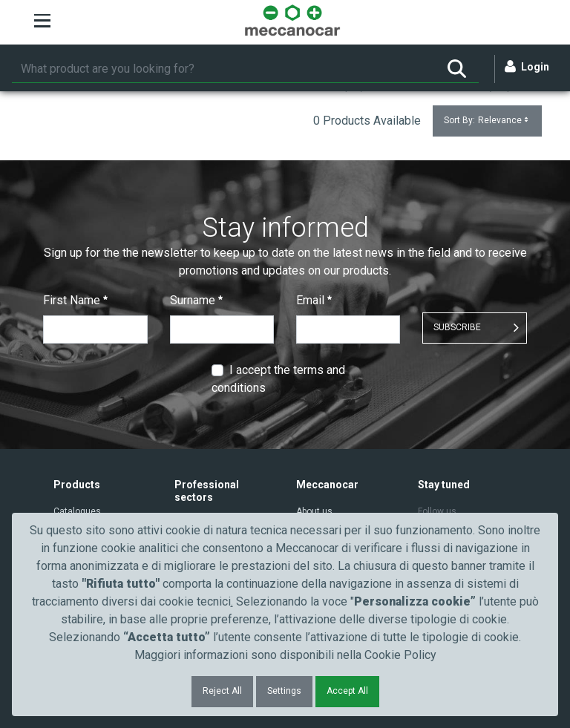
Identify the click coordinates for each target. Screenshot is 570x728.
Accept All (347, 691)
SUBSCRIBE (457, 327)
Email (314, 300)
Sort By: (487, 121)
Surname (196, 300)
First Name (75, 300)
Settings (284, 691)
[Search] (223, 69)
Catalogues (77, 511)
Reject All (222, 691)
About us (314, 511)
